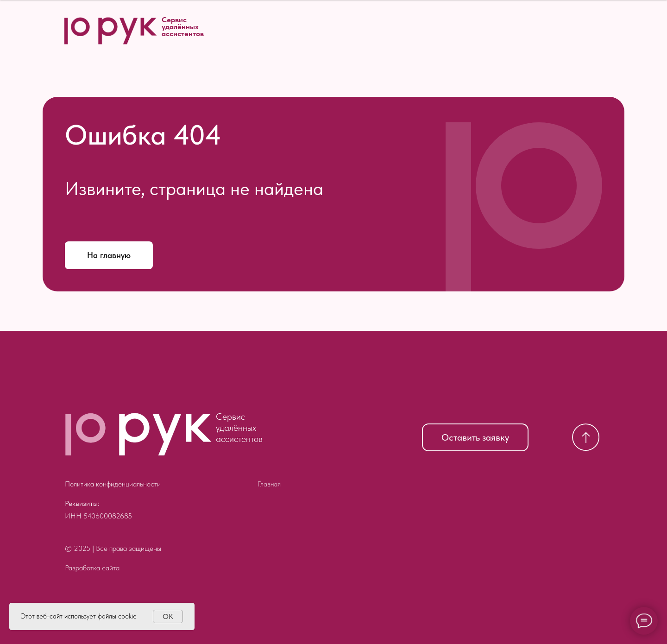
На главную (109, 255)
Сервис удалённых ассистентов (183, 27)
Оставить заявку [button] (475, 437)
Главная (269, 484)
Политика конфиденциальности (113, 484)
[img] (138, 434)
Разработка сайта (92, 568)
